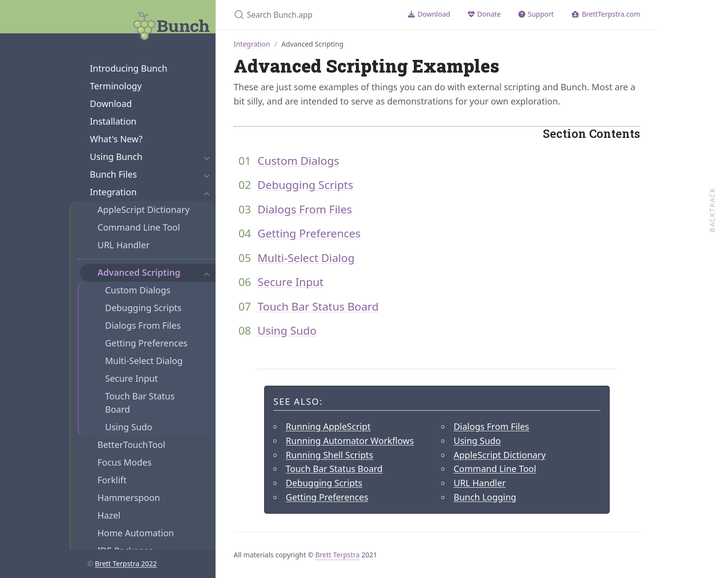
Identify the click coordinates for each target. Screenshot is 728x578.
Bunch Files (113, 174)
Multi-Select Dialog (144, 361)
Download (111, 104)
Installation (113, 121)
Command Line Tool (139, 227)
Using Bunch (116, 157)
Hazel (109, 515)
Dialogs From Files (143, 325)
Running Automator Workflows (350, 441)
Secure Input (132, 378)
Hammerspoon (129, 498)
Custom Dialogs (138, 290)
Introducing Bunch (129, 68)
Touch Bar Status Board (140, 403)
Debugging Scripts (143, 308)
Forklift (112, 480)
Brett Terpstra (337, 555)
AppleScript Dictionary (144, 210)
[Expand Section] (207, 157)
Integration (113, 192)
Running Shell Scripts (329, 455)
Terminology (116, 86)
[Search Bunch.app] (308, 15)
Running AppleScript (328, 426)
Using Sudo (129, 427)
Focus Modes (125, 462)
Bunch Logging (485, 497)
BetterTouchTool (132, 445)
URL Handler (124, 245)
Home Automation (136, 533)
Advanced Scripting (139, 272)
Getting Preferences (146, 343)
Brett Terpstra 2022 (126, 564)
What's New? (116, 139)
